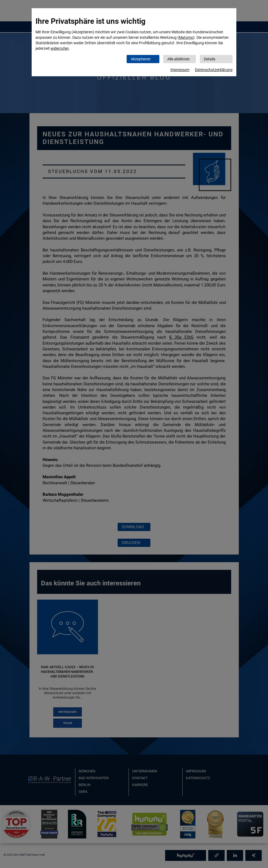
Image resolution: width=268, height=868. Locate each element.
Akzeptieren (141, 59)
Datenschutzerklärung (214, 70)
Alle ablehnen (178, 59)
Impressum (180, 70)
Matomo (186, 37)
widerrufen (60, 48)
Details (210, 59)
